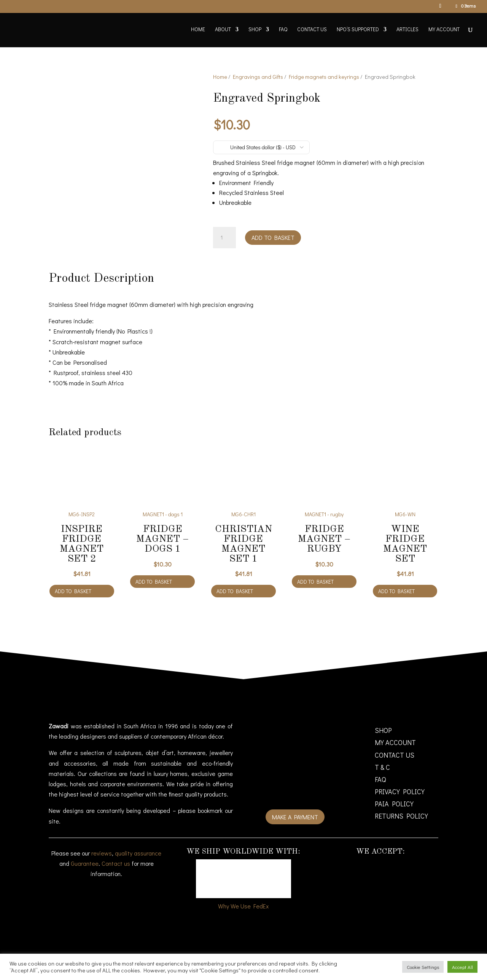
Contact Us (312, 30)
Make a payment (295, 814)
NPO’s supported (358, 30)
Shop (255, 30)
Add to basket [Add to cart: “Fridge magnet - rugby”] (315, 579)
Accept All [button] (462, 967)
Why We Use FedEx (243, 903)
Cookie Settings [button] (423, 967)
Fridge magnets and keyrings (324, 77)
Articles (407, 30)
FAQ (283, 30)
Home (198, 30)
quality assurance (138, 850)
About (223, 30)
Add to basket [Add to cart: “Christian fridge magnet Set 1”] (235, 588)
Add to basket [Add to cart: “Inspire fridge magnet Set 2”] (73, 588)
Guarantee (85, 861)
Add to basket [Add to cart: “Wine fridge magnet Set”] (396, 588)
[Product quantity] (224, 238)
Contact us (116, 861)
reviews (102, 850)
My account (444, 30)
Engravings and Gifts (258, 77)
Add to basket (273, 237)
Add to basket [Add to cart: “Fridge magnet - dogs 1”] (154, 579)
